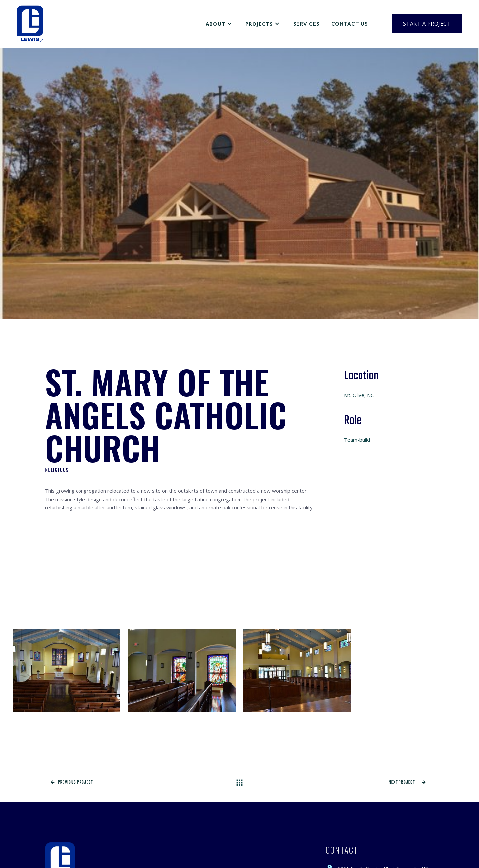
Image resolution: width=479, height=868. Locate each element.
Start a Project (427, 24)
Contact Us (350, 24)
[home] (30, 24)
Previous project (72, 782)
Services (306, 24)
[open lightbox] (67, 670)
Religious (57, 470)
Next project (407, 782)
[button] (220, 24)
